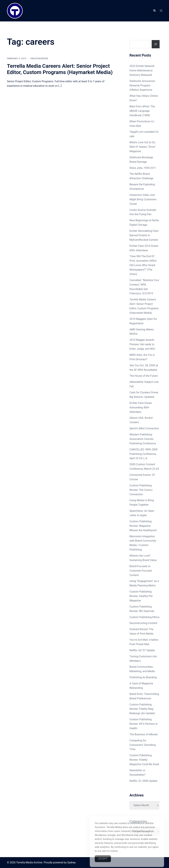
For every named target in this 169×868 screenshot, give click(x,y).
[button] (154, 11)
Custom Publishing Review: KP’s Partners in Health (144, 724)
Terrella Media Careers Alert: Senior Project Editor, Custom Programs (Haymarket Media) (60, 69)
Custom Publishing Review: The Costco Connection (141, 490)
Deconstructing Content (144, 623)
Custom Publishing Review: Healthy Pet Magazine (141, 596)
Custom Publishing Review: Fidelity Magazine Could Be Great (144, 760)
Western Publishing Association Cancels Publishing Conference (143, 439)
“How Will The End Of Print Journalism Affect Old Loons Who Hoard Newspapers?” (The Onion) (143, 265)
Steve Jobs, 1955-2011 (143, 168)
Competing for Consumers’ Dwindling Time (143, 745)
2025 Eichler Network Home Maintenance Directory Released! (142, 70)
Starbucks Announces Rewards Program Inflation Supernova (142, 85)
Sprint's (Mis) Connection (144, 428)
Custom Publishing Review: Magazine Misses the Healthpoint (143, 526)
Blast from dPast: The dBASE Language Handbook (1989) (142, 111)
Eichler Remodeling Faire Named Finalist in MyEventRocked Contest (144, 235)
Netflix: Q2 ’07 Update (142, 650)
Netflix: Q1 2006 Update (144, 781)
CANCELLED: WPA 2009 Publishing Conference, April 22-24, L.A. (144, 454)
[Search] (156, 44)
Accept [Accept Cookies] (103, 863)
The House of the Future (144, 376)
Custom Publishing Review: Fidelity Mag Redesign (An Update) (142, 709)
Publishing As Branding (143, 677)
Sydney (72, 862)
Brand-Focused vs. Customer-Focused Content (141, 571)
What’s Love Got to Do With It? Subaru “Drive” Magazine (143, 147)
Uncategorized (39, 59)
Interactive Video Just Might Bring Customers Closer (143, 199)
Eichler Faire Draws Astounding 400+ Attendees (141, 407)
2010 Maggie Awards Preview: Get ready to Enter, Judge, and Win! (142, 344)
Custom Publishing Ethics (145, 617)
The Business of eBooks (144, 734)
